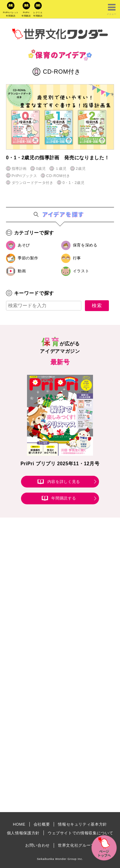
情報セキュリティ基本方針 (82, 824)
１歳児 (61, 169)
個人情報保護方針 (23, 833)
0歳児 (41, 169)
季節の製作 (28, 258)
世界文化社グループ (76, 845)
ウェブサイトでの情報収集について (80, 833)
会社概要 (42, 824)
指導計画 (19, 169)
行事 (77, 258)
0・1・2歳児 (74, 183)
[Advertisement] (60, 600)
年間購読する (64, 498)
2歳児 (81, 169)
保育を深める (85, 245)
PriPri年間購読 (26, 14)
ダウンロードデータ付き (33, 183)
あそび (24, 245)
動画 (22, 271)
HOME (19, 824)
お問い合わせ (37, 845)
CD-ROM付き (58, 176)
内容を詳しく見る (64, 482)
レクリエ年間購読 (38, 14)
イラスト (81, 271)
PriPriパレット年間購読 (11, 14)
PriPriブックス (24, 176)
